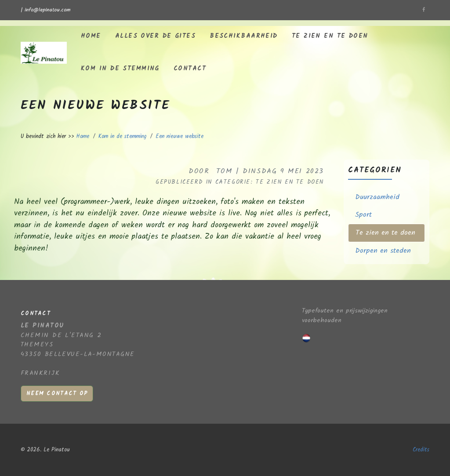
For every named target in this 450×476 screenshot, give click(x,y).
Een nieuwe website (180, 136)
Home (91, 36)
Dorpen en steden (383, 251)
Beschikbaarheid (244, 36)
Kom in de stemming (120, 69)
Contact (190, 69)
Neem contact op (57, 394)
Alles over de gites (155, 36)
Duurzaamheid (377, 197)
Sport (363, 215)
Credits (421, 450)
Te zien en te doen (330, 36)
